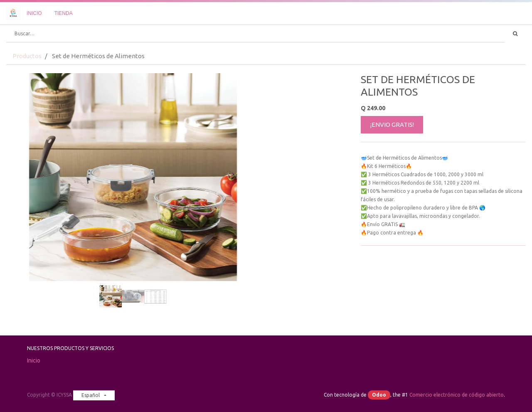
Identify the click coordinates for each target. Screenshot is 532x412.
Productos (27, 56)
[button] (25, 156)
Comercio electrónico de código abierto (457, 395)
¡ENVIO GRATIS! (392, 125)
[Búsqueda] (515, 34)
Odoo (379, 395)
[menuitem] (34, 13)
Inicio (34, 360)
